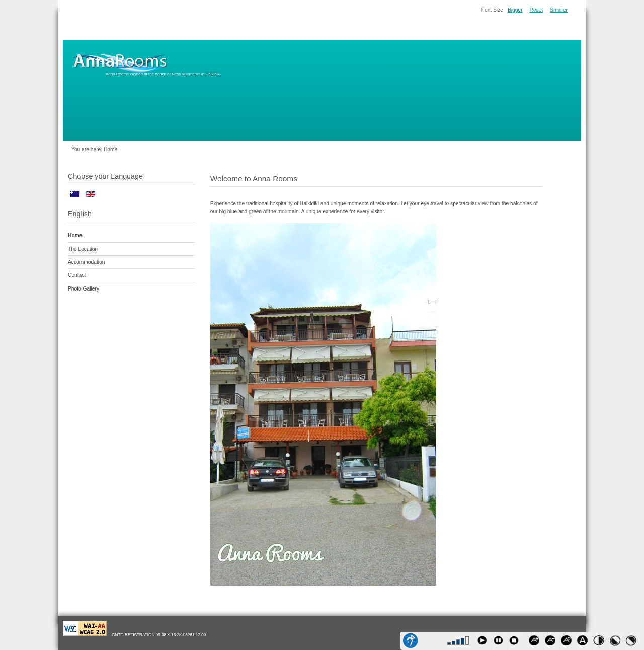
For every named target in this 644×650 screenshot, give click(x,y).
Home (75, 235)
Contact (77, 275)
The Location (83, 249)
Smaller (559, 10)
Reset (537, 10)
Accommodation (86, 262)
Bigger (515, 10)
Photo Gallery (84, 289)
